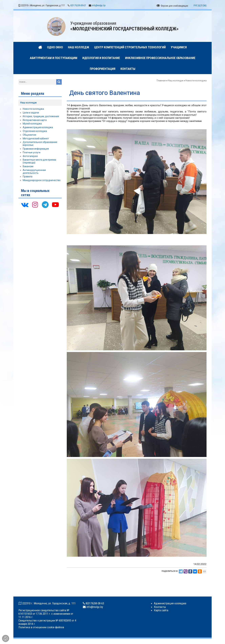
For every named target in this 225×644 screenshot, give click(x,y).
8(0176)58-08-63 (78, 5)
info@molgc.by (99, 5)
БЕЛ (200, 6)
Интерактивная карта (35, 120)
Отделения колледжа (35, 131)
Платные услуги (32, 152)
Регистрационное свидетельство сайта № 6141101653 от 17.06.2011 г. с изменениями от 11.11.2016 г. (46, 614)
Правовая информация (36, 149)
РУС (196, 6)
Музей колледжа (32, 124)
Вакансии (28, 166)
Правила (28, 177)
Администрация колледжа (38, 127)
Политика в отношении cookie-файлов (41, 627)
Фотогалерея (30, 156)
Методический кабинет (36, 139)
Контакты (160, 607)
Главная (161, 81)
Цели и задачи (31, 113)
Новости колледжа (196, 81)
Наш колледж (176, 81)
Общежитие (29, 135)
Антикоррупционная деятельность (34, 172)
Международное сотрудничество (42, 180)
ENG (205, 6)
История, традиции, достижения (41, 116)
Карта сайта (161, 610)
